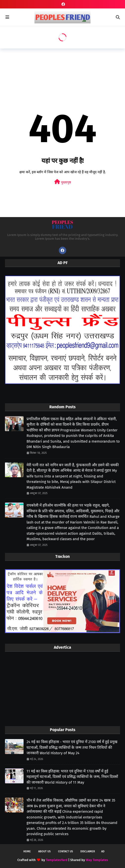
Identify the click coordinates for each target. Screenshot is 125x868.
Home (27, 851)
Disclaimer (88, 851)
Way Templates (97, 860)
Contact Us (65, 851)
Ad (103, 851)
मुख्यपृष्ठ (63, 182)
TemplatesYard (57, 860)
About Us (44, 851)
